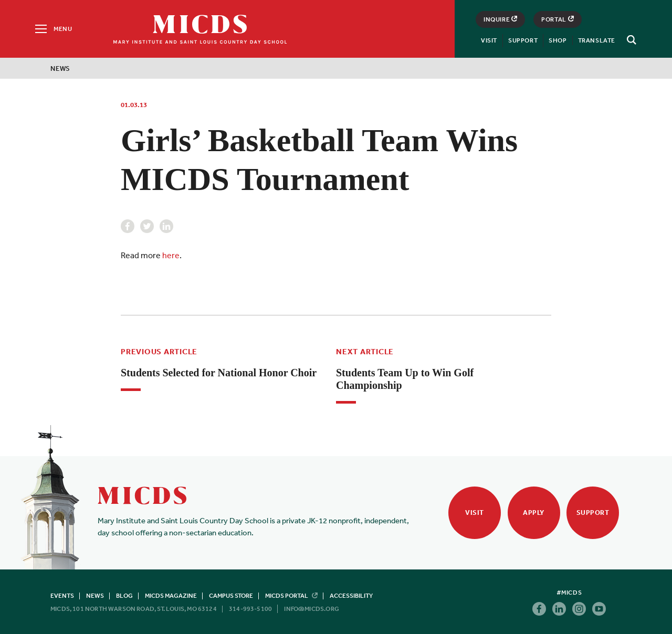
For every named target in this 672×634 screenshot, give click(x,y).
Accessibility (351, 596)
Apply (534, 513)
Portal (558, 19)
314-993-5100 (250, 609)
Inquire (500, 19)
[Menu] (53, 29)
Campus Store (231, 596)
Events (62, 596)
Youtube (599, 609)
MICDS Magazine (171, 596)
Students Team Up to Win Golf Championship (405, 379)
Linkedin (166, 226)
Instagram (579, 609)
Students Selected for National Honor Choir (219, 373)
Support (523, 40)
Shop (558, 40)
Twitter (147, 226)
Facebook (128, 226)
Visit (489, 40)
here (171, 255)
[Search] (630, 40)
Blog (124, 596)
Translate (597, 40)
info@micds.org (312, 609)
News (60, 68)
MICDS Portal (291, 596)
